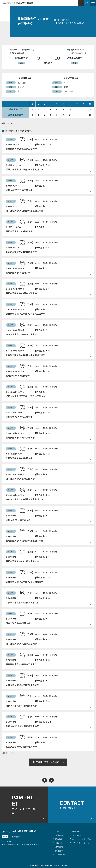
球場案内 (59, 847)
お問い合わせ (78, 835)
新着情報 (76, 831)
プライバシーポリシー (82, 843)
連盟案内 (59, 835)
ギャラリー (60, 855)
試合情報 (59, 839)
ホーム (58, 831)
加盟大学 (59, 843)
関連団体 (59, 851)
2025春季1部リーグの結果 (46, 762)
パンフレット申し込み (82, 839)
